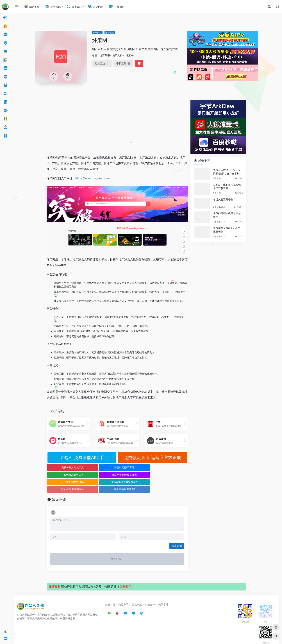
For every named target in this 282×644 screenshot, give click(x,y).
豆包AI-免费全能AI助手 (82, 458)
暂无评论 (59, 485)
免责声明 (123, 590)
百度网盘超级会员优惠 (170, 467)
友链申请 (110, 590)
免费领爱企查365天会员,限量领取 (227, 230)
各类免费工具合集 (223, 200)
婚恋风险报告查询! (170, 475)
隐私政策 (137, 590)
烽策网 (129, 55)
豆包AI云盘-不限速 (100, 467)
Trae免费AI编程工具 (135, 467)
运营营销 (110, 33)
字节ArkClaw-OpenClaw (100, 475)
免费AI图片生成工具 (64, 467)
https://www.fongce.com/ (92, 178)
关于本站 (163, 590)
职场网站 (97, 33)
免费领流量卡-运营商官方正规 (152, 458)
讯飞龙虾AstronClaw (64, 475)
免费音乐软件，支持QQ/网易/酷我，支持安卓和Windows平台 (228, 172)
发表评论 (177, 531)
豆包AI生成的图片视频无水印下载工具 (227, 187)
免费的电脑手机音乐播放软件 (227, 215)
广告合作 (150, 590)
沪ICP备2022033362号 (62, 636)
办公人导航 (45, 636)
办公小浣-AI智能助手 (135, 475)
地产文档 (117, 55)
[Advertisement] (117, 125)
